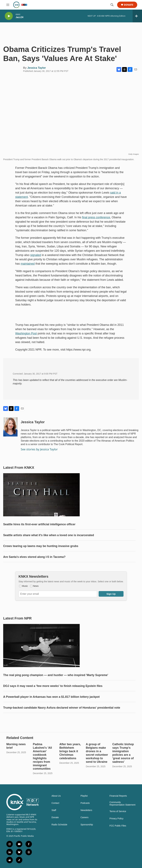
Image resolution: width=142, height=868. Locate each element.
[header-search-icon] (112, 5)
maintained (28, 264)
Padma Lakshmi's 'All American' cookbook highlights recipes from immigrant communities (42, 757)
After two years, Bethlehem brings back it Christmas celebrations (70, 751)
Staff (54, 810)
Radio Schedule (59, 825)
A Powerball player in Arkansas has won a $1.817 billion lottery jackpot (51, 697)
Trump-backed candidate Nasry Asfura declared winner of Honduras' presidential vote (62, 708)
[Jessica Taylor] (10, 427)
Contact (55, 803)
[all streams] (137, 16)
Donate (129, 5)
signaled (36, 255)
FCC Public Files (118, 826)
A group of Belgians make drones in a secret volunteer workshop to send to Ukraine (97, 753)
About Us (56, 796)
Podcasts (85, 803)
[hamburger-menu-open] (8, 5)
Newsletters (86, 810)
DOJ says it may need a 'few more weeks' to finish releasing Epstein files (53, 686)
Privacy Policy (116, 819)
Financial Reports (118, 796)
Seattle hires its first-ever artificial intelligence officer (39, 524)
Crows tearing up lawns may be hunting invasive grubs (41, 546)
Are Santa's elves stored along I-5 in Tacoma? (34, 557)
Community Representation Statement (122, 804)
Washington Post (26, 333)
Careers (84, 817)
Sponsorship (87, 825)
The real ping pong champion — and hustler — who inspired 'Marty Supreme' (56, 675)
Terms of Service (118, 811)
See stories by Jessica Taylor (39, 449)
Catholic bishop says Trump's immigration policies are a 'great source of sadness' (123, 753)
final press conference (96, 217)
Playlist (84, 796)
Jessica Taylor (36, 68)
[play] (9, 16)
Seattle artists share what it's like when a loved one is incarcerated (49, 535)
